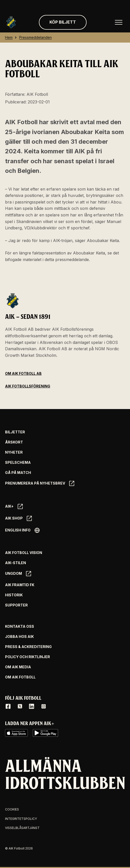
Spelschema (18, 463)
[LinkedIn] (32, 706)
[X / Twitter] (20, 706)
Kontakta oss (20, 626)
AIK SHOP (18, 518)
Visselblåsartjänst (22, 828)
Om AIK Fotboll (20, 677)
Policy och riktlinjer (28, 657)
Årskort (14, 442)
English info (22, 530)
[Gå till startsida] (11, 22)
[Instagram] (43, 706)
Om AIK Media (18, 667)
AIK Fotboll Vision (24, 553)
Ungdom (18, 574)
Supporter (16, 605)
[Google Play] (45, 733)
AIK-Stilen (16, 563)
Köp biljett (63, 22)
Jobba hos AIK (19, 637)
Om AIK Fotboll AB (23, 373)
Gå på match (18, 473)
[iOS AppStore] (16, 733)
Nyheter (14, 452)
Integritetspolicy (21, 819)
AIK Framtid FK (20, 585)
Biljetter (15, 432)
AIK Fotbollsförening (28, 386)
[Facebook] (8, 706)
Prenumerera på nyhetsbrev (40, 483)
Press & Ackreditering (28, 647)
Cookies (12, 809)
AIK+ (14, 506)
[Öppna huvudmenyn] (119, 22)
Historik (14, 595)
